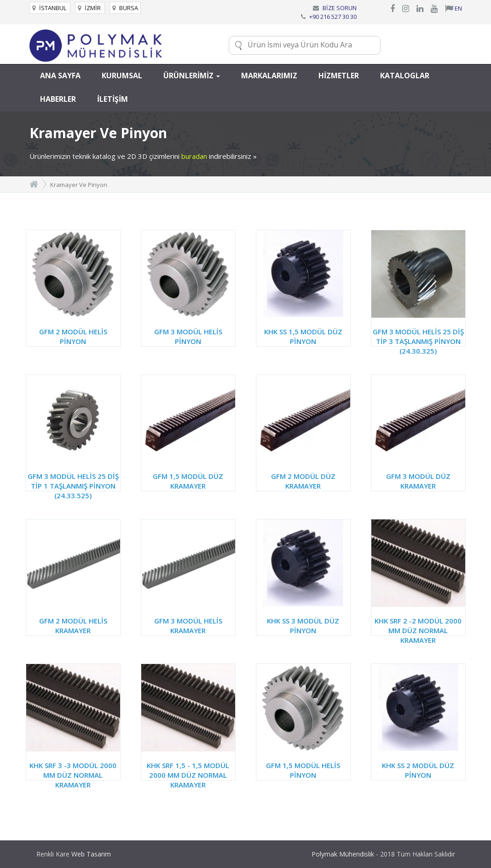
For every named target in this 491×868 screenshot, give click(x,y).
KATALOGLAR (405, 76)
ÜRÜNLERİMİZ (192, 76)
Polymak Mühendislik (343, 854)
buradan (194, 156)
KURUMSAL (122, 76)
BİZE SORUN (340, 8)
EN (453, 8)
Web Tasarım (91, 854)
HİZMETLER (339, 76)
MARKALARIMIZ (269, 76)
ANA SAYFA (60, 76)
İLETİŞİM (113, 99)
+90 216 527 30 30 (333, 17)
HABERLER (58, 99)
